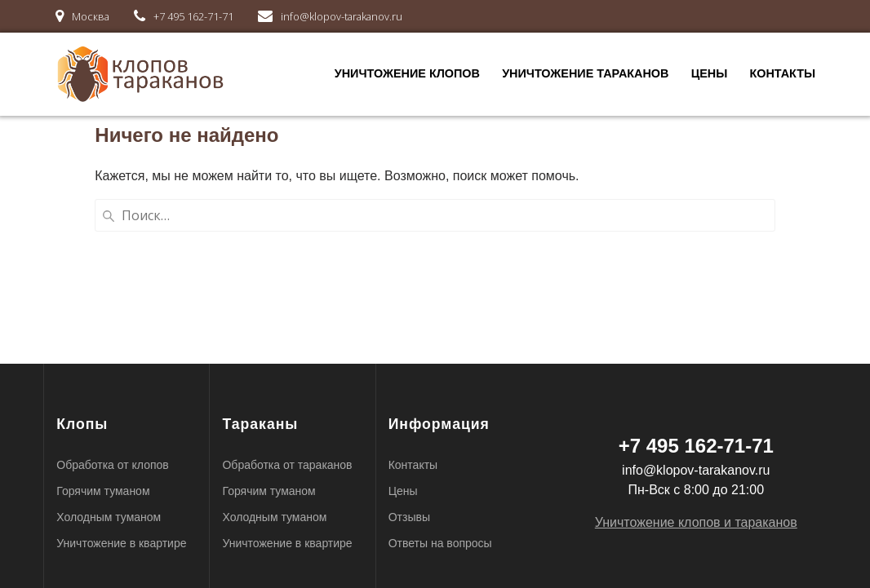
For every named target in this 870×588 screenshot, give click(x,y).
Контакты (782, 73)
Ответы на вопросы (440, 543)
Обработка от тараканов (287, 465)
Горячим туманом (103, 491)
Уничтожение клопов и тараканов (696, 522)
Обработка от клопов (112, 465)
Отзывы (409, 517)
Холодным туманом (109, 517)
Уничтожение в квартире (121, 543)
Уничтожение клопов (407, 73)
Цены (710, 73)
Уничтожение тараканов (585, 73)
